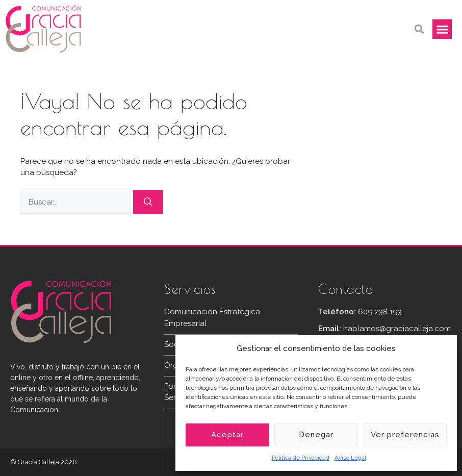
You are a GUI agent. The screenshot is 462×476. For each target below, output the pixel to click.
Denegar (316, 435)
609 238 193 (380, 312)
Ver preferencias (405, 435)
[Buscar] (148, 202)
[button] (419, 29)
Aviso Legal (350, 458)
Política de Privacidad (301, 458)
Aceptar (227, 435)
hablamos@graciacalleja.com (397, 329)
